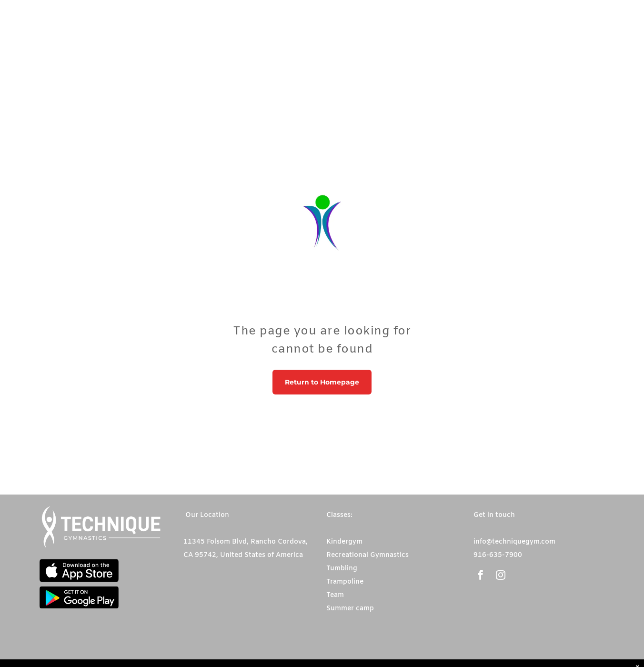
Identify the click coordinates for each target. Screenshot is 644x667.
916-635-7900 (498, 555)
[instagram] (501, 576)
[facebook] (481, 576)
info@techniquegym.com (514, 542)
